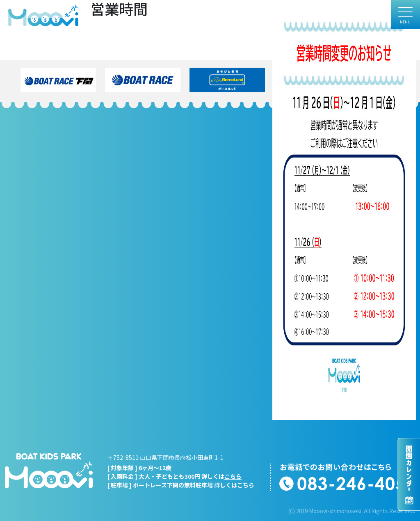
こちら (233, 476)
